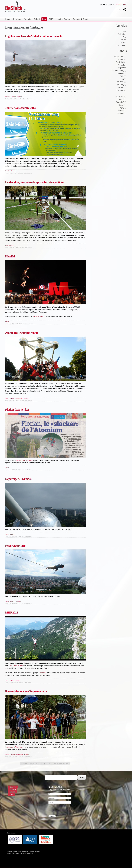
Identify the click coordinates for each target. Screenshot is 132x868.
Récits (7, 398)
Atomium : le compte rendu (21, 333)
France (17, 680)
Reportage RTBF (15, 546)
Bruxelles (13, 171)
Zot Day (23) (121, 85)
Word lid (13, 789)
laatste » (66, 763)
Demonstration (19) (119, 71)
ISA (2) (123, 79)
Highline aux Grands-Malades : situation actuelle (34, 36)
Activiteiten (122, 34)
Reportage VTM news (18, 479)
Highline (14, 97)
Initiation (13, 754)
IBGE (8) (123, 76)
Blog (44, 19)
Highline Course (63, 19)
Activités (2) (122, 87)
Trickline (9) (122, 73)
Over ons (17, 19)
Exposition (122, 68)
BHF (51, 19)
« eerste (24, 763)
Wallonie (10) (121, 102)
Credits (20, 852)
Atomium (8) (122, 82)
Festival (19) (121, 62)
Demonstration (18, 398)
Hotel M (10, 256)
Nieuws (123, 40)
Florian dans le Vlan (17, 409)
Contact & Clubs (80, 19)
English (112, 5)
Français (103, 5)
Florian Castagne (27, 99)
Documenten (121, 45)
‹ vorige (32, 763)
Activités (7, 171)
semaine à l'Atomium (15, 747)
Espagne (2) (122, 113)
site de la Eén (38, 317)
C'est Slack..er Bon (16, 666)
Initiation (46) (121, 90)
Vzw (124, 31)
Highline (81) (121, 59)
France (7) (122, 111)
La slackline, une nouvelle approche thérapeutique (35, 182)
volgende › (58, 763)
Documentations (9, 245)
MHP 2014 (12, 612)
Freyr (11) (122, 108)
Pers (124, 37)
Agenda (28, 19)
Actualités (8, 97)
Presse (7, 321)
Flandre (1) (122, 99)
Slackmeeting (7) (120, 57)
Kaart (119, 10)
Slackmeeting (19, 754)
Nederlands (121, 5)
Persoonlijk (25, 852)
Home (8, 19)
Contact (13, 792)
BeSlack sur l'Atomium (25, 460)
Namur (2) (122, 105)
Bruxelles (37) (121, 96)
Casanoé (42, 673)
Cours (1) (122, 65)
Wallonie (20, 97)
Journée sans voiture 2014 (20, 108)
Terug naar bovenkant (34, 852)
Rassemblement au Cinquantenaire (26, 691)
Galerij (37, 19)
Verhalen (123, 43)
